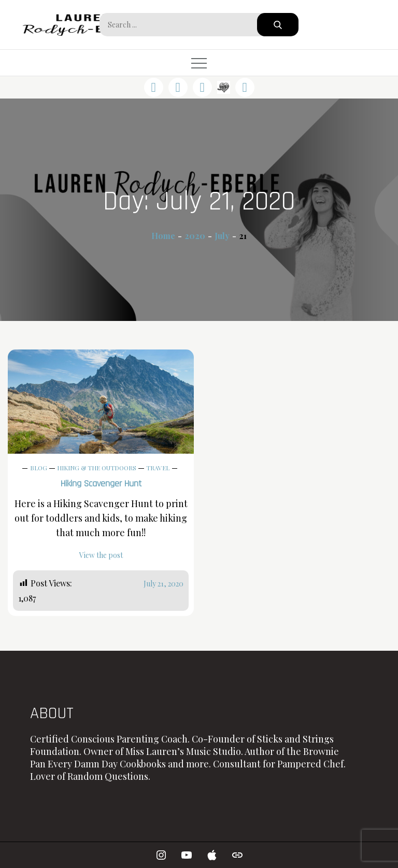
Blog (39, 468)
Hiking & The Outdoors (97, 468)
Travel (158, 468)
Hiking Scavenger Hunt (101, 484)
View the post (101, 555)
